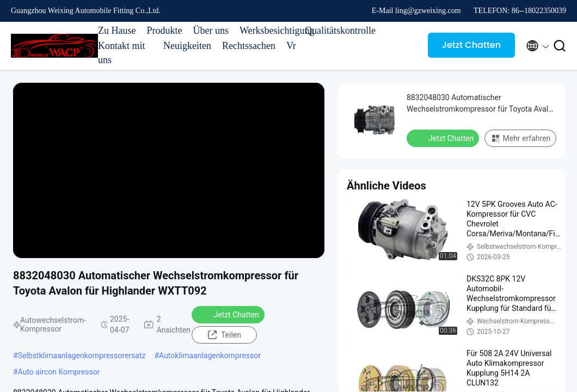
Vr (291, 46)
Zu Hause (117, 30)
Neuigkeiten (187, 46)
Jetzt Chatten (471, 45)
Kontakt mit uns (122, 53)
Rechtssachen (249, 46)
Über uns (211, 30)
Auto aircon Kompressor (59, 372)
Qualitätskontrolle (332, 30)
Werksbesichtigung (267, 30)
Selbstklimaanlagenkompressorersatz (82, 356)
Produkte (164, 30)
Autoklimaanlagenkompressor (210, 356)
